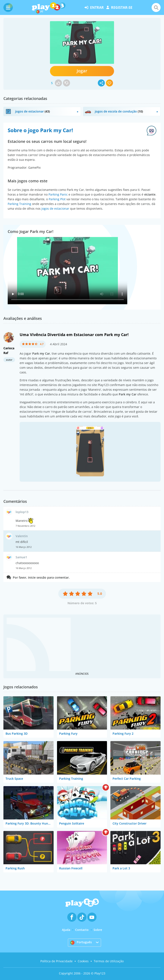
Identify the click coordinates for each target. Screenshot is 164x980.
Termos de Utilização (109, 961)
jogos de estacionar (55, 208)
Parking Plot (57, 199)
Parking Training (19, 204)
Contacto (82, 930)
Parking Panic (58, 194)
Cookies (83, 961)
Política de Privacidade (56, 961)
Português (81, 942)
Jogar (82, 71)
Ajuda (66, 930)
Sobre (98, 930)
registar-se (119, 7)
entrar (94, 7)
